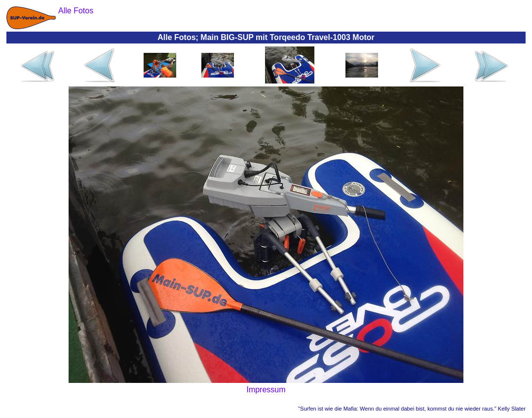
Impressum (266, 390)
